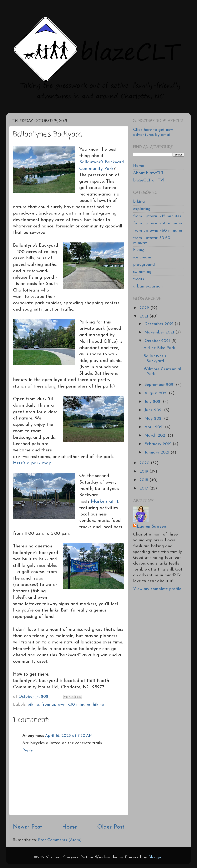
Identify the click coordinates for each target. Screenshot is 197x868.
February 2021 (159, 444)
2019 (144, 472)
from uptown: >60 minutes (158, 231)
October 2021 (158, 341)
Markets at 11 (105, 501)
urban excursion (148, 286)
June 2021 (154, 410)
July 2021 (154, 402)
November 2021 (160, 332)
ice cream (142, 257)
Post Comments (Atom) (60, 840)
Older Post (111, 827)
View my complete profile (157, 589)
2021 (144, 316)
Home (70, 827)
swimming (142, 272)
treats (139, 279)
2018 (144, 480)
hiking (98, 705)
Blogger (156, 857)
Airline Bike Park (159, 348)
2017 (144, 488)
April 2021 (155, 427)
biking (33, 705)
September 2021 (160, 385)
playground (144, 265)
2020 (145, 463)
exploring (142, 209)
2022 (145, 308)
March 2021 (156, 436)
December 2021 (160, 324)
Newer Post (28, 827)
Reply (28, 750)
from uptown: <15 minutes (157, 216)
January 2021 (158, 452)
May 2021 (154, 419)
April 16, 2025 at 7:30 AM (69, 736)
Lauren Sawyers (152, 527)
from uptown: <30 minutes (66, 705)
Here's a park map (32, 463)
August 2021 (157, 393)
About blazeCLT (148, 173)
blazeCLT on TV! (149, 180)
